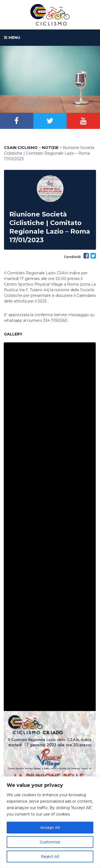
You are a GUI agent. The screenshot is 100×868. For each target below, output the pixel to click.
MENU (12, 38)
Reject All (50, 856)
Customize (50, 842)
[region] (50, 822)
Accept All (50, 828)
